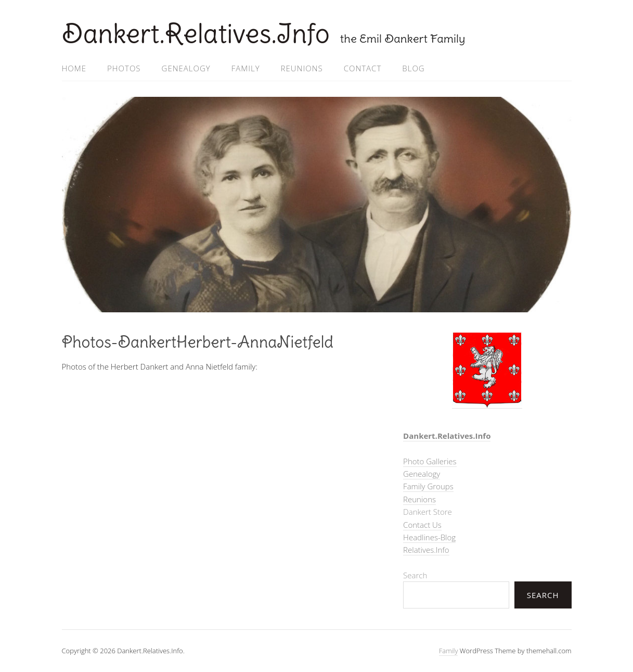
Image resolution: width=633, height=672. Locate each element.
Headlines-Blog (429, 537)
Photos (124, 68)
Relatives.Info (426, 550)
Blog (413, 68)
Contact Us (422, 525)
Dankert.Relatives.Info (196, 34)
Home (74, 68)
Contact (363, 68)
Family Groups (428, 486)
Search (415, 575)
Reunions (302, 68)
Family (246, 68)
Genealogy (186, 68)
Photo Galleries (430, 461)
